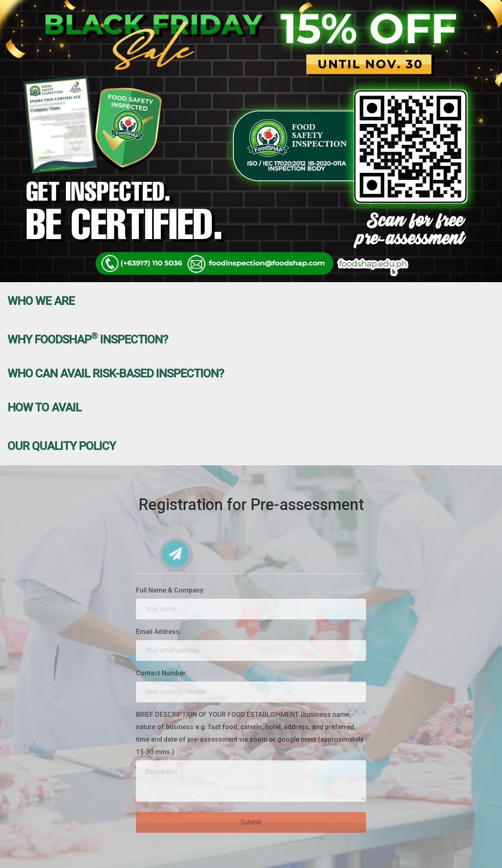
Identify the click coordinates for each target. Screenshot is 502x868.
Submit (251, 826)
